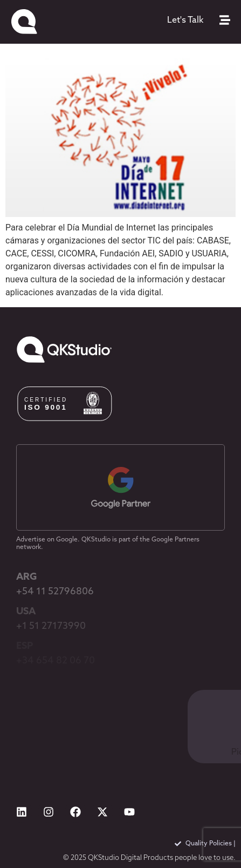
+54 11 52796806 (55, 592)
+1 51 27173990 (51, 626)
